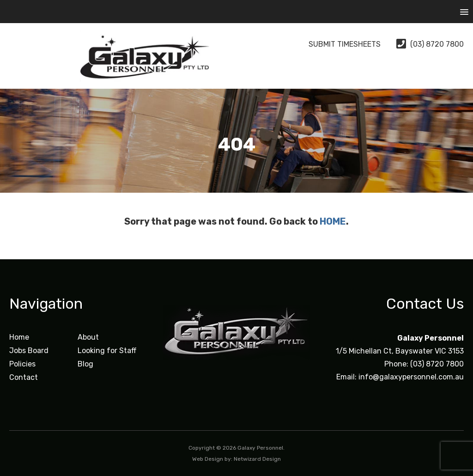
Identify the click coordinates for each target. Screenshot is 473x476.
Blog (85, 364)
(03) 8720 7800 (430, 44)
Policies (22, 364)
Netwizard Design (257, 459)
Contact (24, 377)
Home (19, 337)
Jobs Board (29, 351)
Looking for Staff (107, 351)
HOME (333, 221)
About (88, 337)
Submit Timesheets (337, 44)
